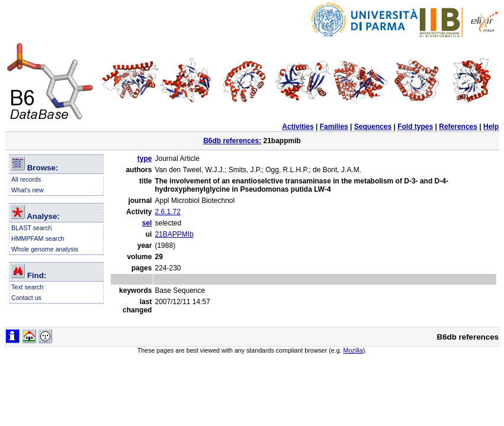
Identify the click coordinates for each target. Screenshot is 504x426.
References (458, 127)
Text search (28, 287)
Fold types (415, 127)
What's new (28, 190)
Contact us (26, 298)
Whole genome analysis (45, 249)
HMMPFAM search (38, 238)
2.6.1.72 (167, 212)
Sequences (373, 127)
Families (334, 127)
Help (491, 127)
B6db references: (232, 141)
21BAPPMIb (174, 234)
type (145, 159)
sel (147, 223)
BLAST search (32, 228)
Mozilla (353, 350)
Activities (298, 127)
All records (26, 179)
